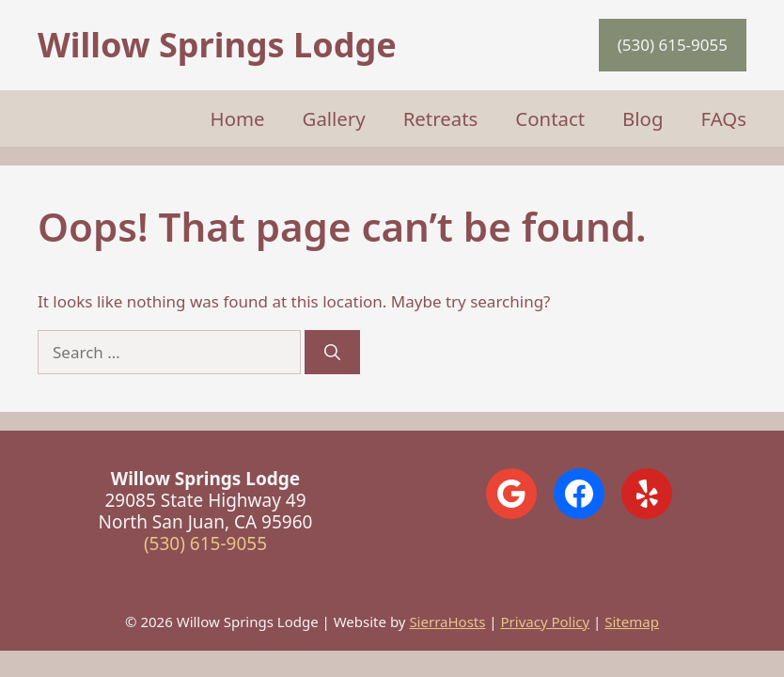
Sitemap (632, 622)
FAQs (724, 118)
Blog (643, 118)
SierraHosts (447, 622)
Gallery (334, 118)
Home (238, 118)
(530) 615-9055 (673, 45)
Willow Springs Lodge (217, 45)
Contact (550, 118)
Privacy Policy (546, 622)
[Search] (332, 353)
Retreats (441, 118)
